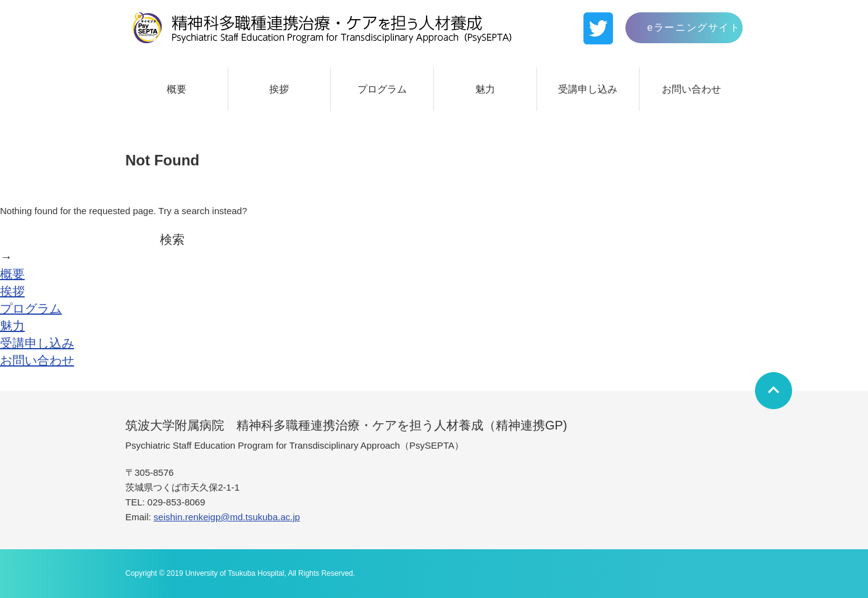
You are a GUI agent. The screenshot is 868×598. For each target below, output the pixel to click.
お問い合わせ (691, 89)
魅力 (485, 89)
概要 (177, 89)
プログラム (382, 89)
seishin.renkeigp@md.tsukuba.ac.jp (227, 517)
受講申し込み (588, 89)
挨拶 (279, 89)
